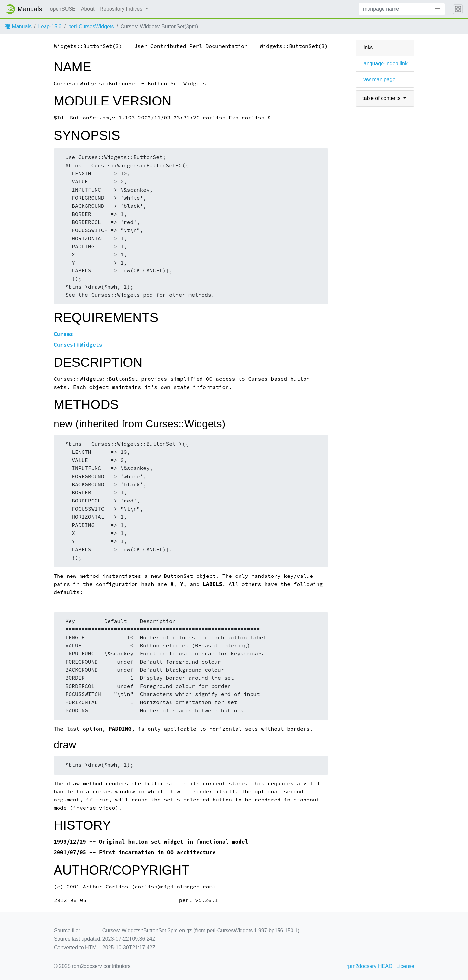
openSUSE (63, 9)
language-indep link (385, 63)
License (405, 966)
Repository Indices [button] (122, 9)
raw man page (379, 79)
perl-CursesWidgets (91, 26)
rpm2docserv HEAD (369, 966)
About (88, 9)
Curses (63, 334)
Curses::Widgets (78, 345)
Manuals (18, 26)
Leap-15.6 (50, 26)
